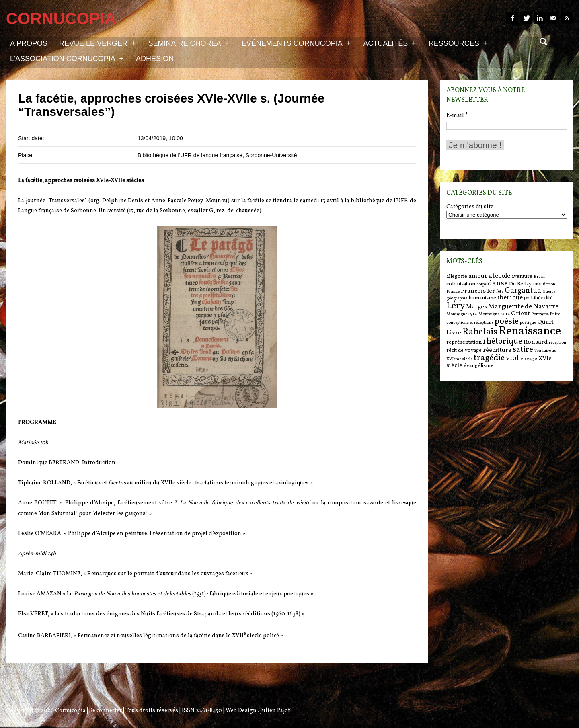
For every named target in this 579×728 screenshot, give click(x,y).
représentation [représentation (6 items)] (464, 342)
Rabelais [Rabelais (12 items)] (480, 332)
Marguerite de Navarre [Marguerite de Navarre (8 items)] (523, 307)
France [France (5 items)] (453, 292)
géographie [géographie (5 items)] (457, 298)
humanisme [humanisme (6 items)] (482, 298)
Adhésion (155, 59)
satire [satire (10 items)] (523, 350)
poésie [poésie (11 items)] (507, 321)
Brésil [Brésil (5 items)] (539, 277)
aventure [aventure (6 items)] (522, 276)
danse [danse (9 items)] (498, 283)
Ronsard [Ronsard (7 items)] (536, 342)
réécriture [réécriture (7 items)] (497, 350)
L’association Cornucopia (67, 58)
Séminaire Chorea (188, 43)
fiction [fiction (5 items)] (549, 284)
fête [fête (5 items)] (500, 292)
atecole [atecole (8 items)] (499, 276)
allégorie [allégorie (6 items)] (457, 276)
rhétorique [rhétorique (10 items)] (503, 342)
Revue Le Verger (97, 43)
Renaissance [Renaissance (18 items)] (530, 331)
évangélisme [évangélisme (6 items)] (478, 366)
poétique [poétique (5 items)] (528, 323)
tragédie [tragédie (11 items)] (489, 358)
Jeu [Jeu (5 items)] (527, 298)
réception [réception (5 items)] (557, 343)
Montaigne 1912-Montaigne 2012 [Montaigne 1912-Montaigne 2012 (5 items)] (478, 314)
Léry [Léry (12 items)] (456, 306)
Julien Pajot (275, 711)
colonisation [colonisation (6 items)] (461, 284)
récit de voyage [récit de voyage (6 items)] (464, 350)
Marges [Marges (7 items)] (476, 307)
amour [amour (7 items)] (478, 276)
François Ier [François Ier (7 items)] (478, 291)
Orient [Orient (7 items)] (520, 314)
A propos (29, 43)
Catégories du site (470, 207)
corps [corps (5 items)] (481, 284)
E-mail (457, 116)
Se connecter (106, 711)
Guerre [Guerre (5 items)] (549, 292)
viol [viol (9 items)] (512, 358)
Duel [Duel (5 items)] (537, 284)
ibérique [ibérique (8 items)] (510, 298)
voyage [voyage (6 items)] (529, 359)
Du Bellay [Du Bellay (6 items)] (520, 284)
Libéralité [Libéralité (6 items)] (542, 298)
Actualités (389, 43)
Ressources (458, 43)
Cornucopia (70, 711)
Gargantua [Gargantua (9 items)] (523, 291)
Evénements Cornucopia (296, 43)
